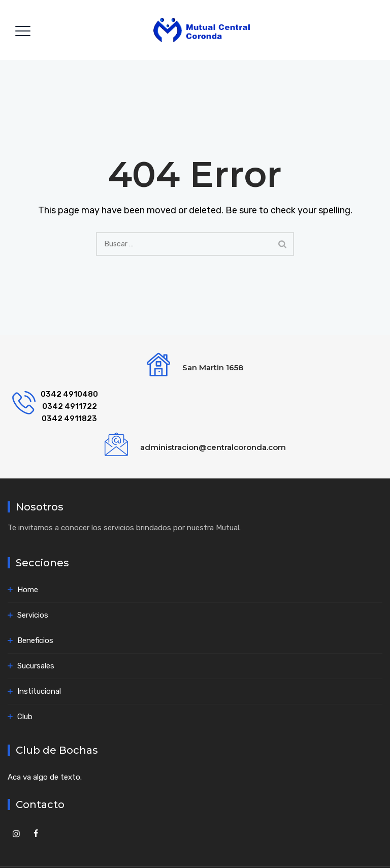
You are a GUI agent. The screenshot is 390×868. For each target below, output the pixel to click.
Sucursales (36, 666)
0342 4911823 (69, 419)
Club (25, 717)
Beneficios (35, 640)
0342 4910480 (69, 394)
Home (28, 590)
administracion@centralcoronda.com (213, 447)
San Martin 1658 (213, 367)
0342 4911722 (70, 406)
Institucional (39, 691)
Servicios (33, 615)
